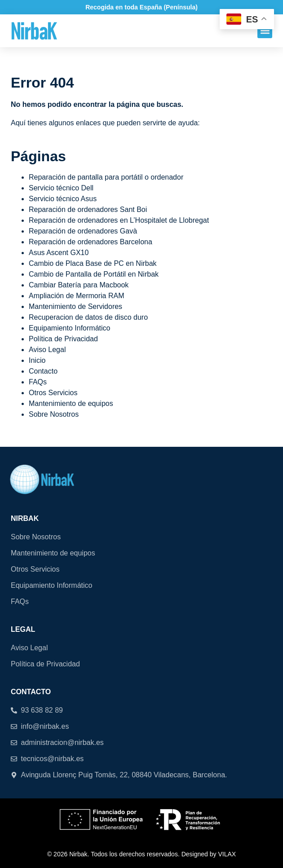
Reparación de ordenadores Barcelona (91, 242)
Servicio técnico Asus (63, 199)
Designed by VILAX (209, 854)
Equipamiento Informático (69, 328)
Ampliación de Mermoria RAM (77, 296)
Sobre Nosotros (54, 414)
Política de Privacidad (63, 339)
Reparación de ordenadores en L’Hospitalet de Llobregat (119, 220)
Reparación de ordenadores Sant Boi (88, 209)
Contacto (43, 371)
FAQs (38, 382)
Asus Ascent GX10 (59, 253)
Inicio (37, 360)
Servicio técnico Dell (61, 188)
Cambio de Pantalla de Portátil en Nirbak (94, 274)
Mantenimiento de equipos (71, 403)
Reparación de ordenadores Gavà (83, 231)
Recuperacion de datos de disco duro (88, 317)
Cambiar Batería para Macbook (79, 285)
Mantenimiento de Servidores (75, 306)
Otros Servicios (53, 393)
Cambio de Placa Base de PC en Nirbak (93, 263)
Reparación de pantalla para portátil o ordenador (106, 177)
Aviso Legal (47, 350)
